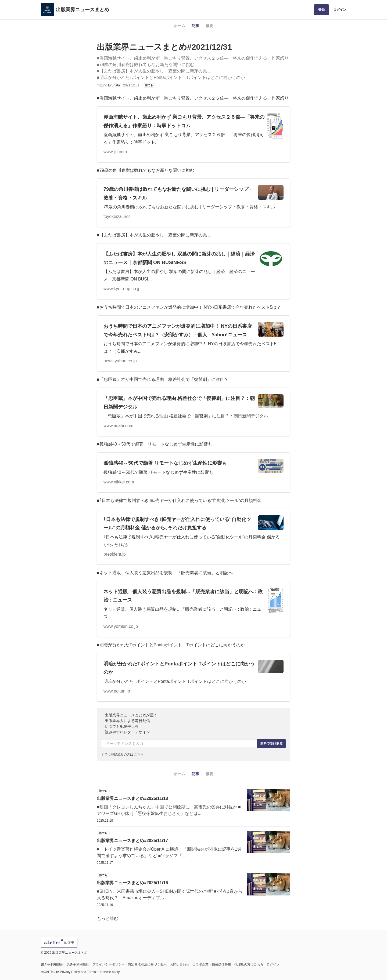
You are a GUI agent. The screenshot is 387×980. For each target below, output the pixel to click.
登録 (321, 10)
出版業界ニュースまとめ (83, 10)
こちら (139, 755)
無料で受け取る (271, 744)
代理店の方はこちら (249, 964)
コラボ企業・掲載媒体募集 (212, 964)
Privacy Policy (70, 972)
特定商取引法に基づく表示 (147, 964)
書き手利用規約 (52, 964)
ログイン (340, 10)
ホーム (180, 26)
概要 (209, 26)
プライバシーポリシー (109, 964)
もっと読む (107, 918)
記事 (195, 26)
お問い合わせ (180, 964)
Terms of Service (99, 972)
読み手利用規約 (78, 964)
